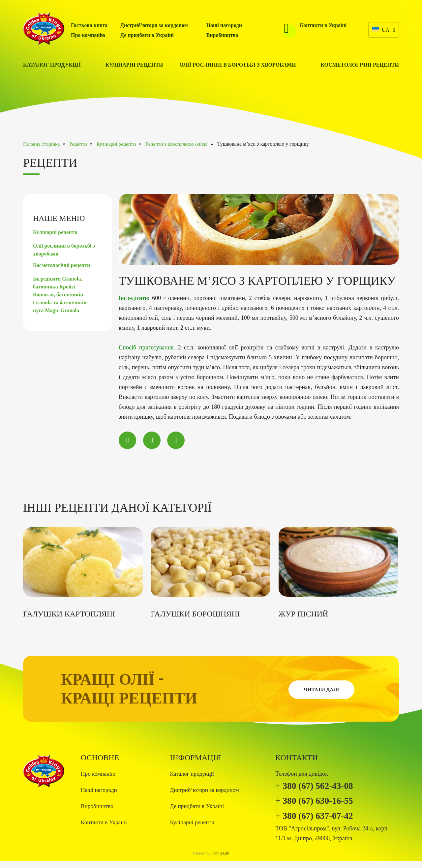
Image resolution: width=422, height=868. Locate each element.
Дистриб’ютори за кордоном (154, 25)
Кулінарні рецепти (134, 65)
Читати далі (321, 692)
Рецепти (81, 144)
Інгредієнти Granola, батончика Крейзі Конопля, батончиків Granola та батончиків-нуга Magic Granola (60, 295)
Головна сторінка (42, 144)
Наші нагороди (224, 25)
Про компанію (88, 35)
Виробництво (222, 35)
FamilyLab (220, 860)
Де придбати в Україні (147, 35)
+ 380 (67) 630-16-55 (318, 806)
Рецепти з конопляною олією (185, 144)
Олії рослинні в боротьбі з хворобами (238, 65)
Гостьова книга (89, 25)
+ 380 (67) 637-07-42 (318, 822)
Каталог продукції (52, 65)
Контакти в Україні (323, 25)
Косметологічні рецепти (360, 65)
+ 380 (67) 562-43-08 (318, 789)
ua (380, 30)
